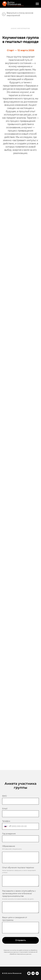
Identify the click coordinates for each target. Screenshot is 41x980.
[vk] (37, 973)
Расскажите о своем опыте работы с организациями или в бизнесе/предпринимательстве (19, 894)
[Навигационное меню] (37, 4)
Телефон (6, 821)
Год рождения (9, 834)
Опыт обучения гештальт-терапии (18, 868)
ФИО (4, 796)
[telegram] (33, 973)
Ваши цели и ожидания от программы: (15, 919)
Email (5, 809)
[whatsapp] (29, 973)
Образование (9, 846)
